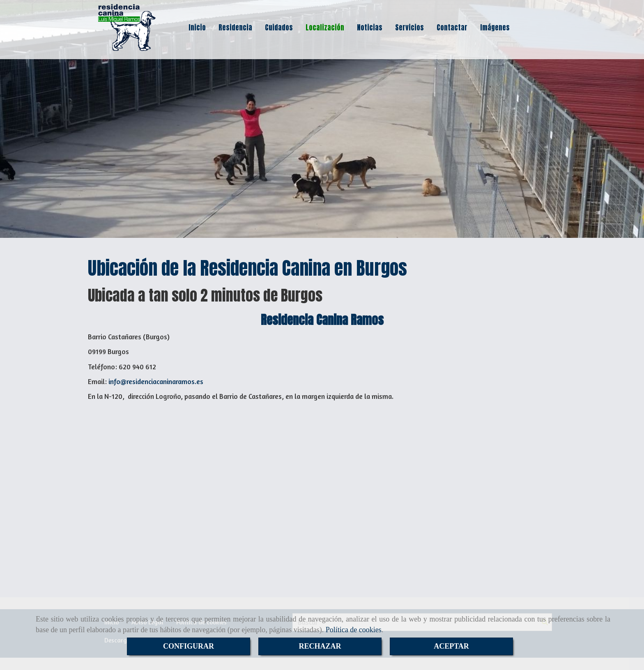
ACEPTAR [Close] (451, 646)
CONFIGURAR (189, 646)
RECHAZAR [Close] (320, 646)
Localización (325, 28)
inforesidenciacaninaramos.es (156, 381)
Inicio (197, 28)
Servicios (409, 28)
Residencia (235, 28)
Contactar (452, 28)
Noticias (370, 28)
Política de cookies (354, 630)
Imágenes (495, 28)
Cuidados (279, 28)
